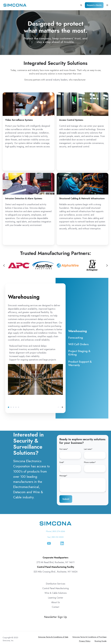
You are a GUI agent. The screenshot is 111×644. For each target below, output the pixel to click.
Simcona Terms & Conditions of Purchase (89, 637)
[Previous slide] (4, 265)
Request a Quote (94, 5)
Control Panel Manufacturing (55, 588)
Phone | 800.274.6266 (55, 531)
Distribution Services (55, 584)
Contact (55, 607)
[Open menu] (107, 5)
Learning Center (55, 598)
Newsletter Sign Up (55, 617)
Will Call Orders (14, 407)
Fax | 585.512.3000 (55, 537)
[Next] (62, 407)
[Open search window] (81, 5)
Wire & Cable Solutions (56, 593)
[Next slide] (107, 265)
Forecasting (11, 407)
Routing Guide (101, 641)
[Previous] (58, 407)
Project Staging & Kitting (16, 407)
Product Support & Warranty (18, 407)
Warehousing (9, 407)
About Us (55, 602)
